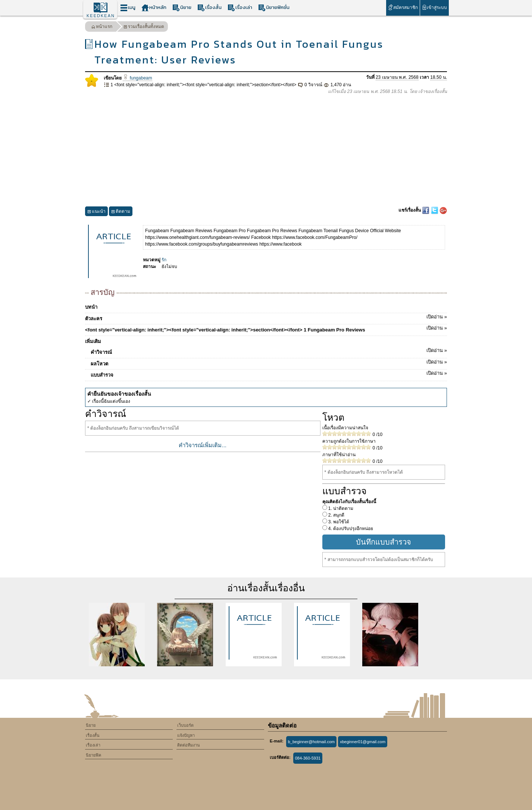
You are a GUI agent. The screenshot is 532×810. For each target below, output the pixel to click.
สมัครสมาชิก (403, 7)
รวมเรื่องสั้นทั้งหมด (144, 27)
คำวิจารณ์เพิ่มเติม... (203, 445)
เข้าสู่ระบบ (434, 7)
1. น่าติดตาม (340, 508)
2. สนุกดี (336, 515)
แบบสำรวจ (269, 374)
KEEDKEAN (101, 16)
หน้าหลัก (154, 8)
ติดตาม (121, 212)
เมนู (128, 8)
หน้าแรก (102, 27)
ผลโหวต (269, 362)
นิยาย (182, 8)
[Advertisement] (266, 151)
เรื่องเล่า (240, 8)
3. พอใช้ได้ (338, 522)
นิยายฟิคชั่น (274, 8)
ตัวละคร (266, 317)
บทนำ (91, 307)
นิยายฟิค (93, 755)
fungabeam (137, 78)
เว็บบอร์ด (185, 725)
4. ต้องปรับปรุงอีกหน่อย (350, 529)
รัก (164, 260)
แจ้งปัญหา (186, 735)
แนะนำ (96, 212)
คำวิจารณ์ (269, 351)
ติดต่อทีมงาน (189, 745)
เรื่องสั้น (209, 8)
